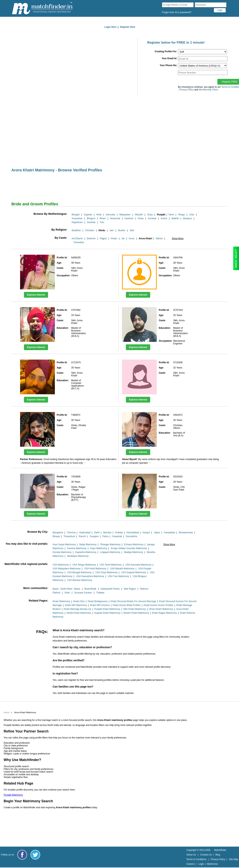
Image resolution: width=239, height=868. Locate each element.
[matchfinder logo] (42, 8)
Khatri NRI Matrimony (76, 605)
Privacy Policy (218, 859)
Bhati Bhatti (90, 589)
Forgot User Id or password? (177, 12)
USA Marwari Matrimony (80, 580)
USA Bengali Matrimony (79, 572)
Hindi (99, 215)
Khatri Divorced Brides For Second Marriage (133, 601)
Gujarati (88, 215)
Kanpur (146, 533)
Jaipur (157, 533)
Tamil (171, 215)
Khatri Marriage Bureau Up (78, 609)
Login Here (110, 27)
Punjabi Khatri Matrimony (107, 609)
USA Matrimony (61, 565)
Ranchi (82, 536)
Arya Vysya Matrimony (64, 544)
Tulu (102, 222)
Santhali (91, 222)
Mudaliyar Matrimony (78, 556)
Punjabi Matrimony (13, 795)
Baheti (159, 238)
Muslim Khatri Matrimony (136, 613)
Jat (123, 238)
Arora (131, 238)
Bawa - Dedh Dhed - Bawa (66, 589)
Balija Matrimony (88, 544)
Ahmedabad (133, 533)
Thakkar (100, 593)
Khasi (141, 218)
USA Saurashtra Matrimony (90, 576)
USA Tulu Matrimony (118, 576)
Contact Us (206, 855)
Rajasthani (77, 222)
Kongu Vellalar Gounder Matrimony (129, 548)
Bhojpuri (91, 218)
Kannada (110, 215)
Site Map (233, 859)
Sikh (132, 230)
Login (201, 864)
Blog (218, 855)
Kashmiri (129, 218)
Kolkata (119, 533)
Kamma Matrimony (77, 548)
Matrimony (212, 864)
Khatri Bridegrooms (98, 601)
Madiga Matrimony (133, 552)
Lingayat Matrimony (110, 552)
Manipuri (187, 218)
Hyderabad (85, 533)
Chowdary (79, 242)
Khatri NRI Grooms (100, 605)
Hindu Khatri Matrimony (161, 609)
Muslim (122, 230)
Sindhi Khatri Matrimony (79, 613)
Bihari (103, 218)
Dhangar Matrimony (110, 544)
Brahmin (91, 238)
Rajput (103, 238)
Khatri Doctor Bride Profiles (127, 605)
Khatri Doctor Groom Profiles (158, 605)
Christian (89, 230)
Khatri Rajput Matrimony (164, 613)
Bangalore (58, 533)
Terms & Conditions (196, 859)
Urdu (192, 215)
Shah (67, 593)
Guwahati (117, 536)
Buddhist (76, 230)
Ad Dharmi (77, 238)
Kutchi (164, 218)
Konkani (152, 218)
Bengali (75, 215)
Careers (190, 864)
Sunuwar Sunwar (83, 593)
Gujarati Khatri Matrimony (107, 613)
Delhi (97, 533)
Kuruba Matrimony (62, 552)
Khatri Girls (79, 601)
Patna (106, 536)
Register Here (128, 27)
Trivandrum (69, 536)
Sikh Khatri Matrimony (134, 609)
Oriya (150, 215)
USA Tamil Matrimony (111, 565)
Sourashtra (131, 536)
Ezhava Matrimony (134, 544)
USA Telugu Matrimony (84, 565)
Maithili (175, 218)
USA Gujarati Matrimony (134, 572)
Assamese (77, 218)
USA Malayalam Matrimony (67, 569)
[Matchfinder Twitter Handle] (35, 855)
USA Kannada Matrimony (139, 565)
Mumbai (107, 533)
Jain (112, 230)
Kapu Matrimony (99, 548)
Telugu (181, 215)
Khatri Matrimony (61, 601)
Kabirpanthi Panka (110, 589)
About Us (191, 855)
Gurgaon (94, 536)
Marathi (139, 215)
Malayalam (125, 215)
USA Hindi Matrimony (95, 569)
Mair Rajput (130, 589)
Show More (178, 238)
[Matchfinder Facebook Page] (22, 855)
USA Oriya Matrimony (106, 572)
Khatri (114, 238)
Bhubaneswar (186, 533)
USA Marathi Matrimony (122, 569)
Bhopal (56, 536)
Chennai (71, 533)
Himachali (115, 218)
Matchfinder (220, 850)
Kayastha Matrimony (86, 552)
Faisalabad (169, 533)
